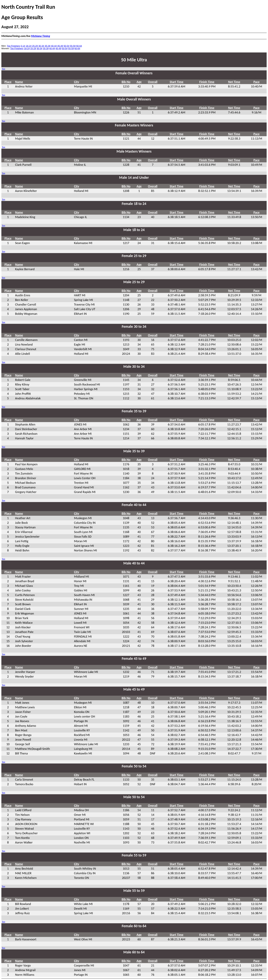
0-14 (23, 46)
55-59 (73, 46)
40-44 (54, 46)
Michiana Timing (41, 36)
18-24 (29, 46)
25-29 (35, 46)
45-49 (60, 46)
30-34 (41, 46)
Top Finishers (13, 46)
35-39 (48, 46)
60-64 (79, 46)
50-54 (66, 46)
